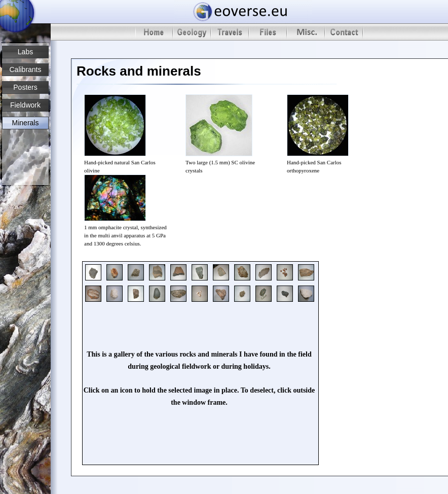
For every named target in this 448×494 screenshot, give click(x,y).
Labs (25, 52)
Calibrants (25, 69)
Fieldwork (25, 105)
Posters (25, 87)
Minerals (26, 123)
